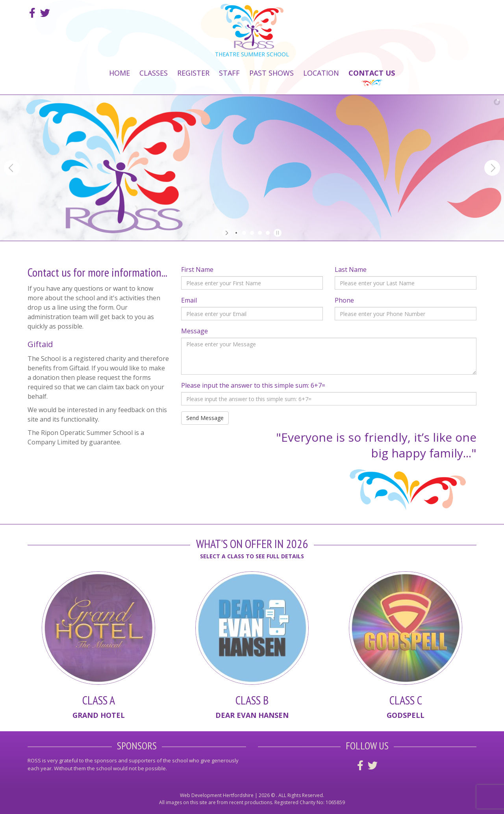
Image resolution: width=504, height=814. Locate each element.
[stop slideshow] (277, 233)
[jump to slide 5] (268, 233)
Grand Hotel (99, 715)
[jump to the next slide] (492, 168)
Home (120, 73)
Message (195, 331)
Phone (344, 300)
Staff (229, 73)
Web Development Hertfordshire (217, 795)
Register (193, 73)
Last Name (351, 269)
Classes (154, 73)
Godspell (406, 715)
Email (189, 300)
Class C (406, 700)
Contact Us (372, 73)
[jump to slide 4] (260, 233)
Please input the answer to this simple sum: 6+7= (253, 385)
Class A (99, 700)
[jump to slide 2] (244, 233)
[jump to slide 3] (252, 233)
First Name (197, 269)
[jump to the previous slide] (12, 168)
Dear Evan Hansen (252, 715)
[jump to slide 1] (236, 233)
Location (321, 73)
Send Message (205, 418)
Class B (252, 700)
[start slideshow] (227, 233)
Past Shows (271, 73)
